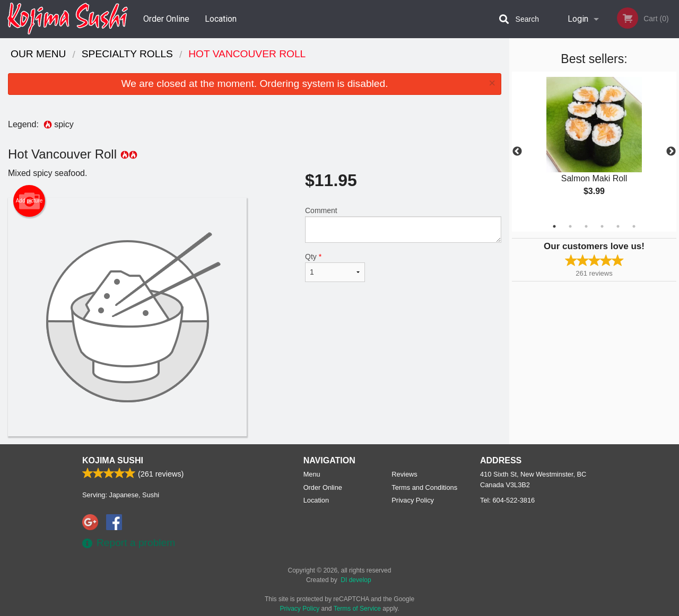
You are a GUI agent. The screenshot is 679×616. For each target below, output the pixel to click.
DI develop (356, 580)
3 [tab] (586, 226)
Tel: (507, 500)
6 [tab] (634, 226)
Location (221, 19)
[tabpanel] (594, 145)
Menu (312, 474)
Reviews (404, 474)
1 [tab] (554, 226)
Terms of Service (357, 609)
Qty (335, 267)
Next (671, 152)
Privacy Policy (413, 500)
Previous (517, 152)
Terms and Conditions (424, 487)
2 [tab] (570, 226)
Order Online (166, 19)
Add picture (29, 201)
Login (578, 19)
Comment (403, 225)
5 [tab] (618, 226)
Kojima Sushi (113, 460)
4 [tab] (602, 226)
